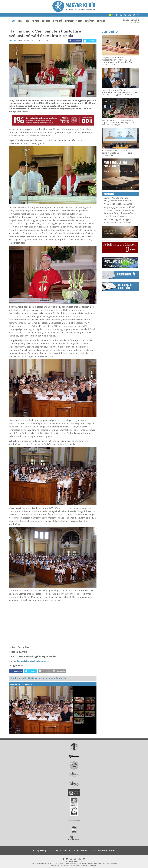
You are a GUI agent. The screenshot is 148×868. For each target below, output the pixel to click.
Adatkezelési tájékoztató (89, 865)
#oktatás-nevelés (57, 678)
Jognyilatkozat (75, 865)
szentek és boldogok (113, 222)
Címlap (35, 851)
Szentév (107, 198)
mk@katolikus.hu (93, 863)
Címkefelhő (109, 194)
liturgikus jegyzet (111, 207)
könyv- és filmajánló (112, 210)
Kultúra (101, 21)
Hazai (21, 21)
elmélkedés (128, 201)
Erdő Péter (127, 222)
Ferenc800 (128, 204)
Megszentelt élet (74, 21)
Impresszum (55, 865)
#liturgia (43, 678)
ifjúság (117, 213)
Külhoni (46, 21)
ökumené (114, 216)
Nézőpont (90, 21)
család (131, 207)
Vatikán (123, 207)
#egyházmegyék (18, 678)
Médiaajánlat (65, 865)
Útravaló (115, 198)
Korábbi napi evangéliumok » (127, 188)
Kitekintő (57, 21)
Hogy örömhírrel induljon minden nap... (118, 166)
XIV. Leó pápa (33, 21)
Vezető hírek (110, 32)
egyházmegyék (123, 219)
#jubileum (33, 678)
